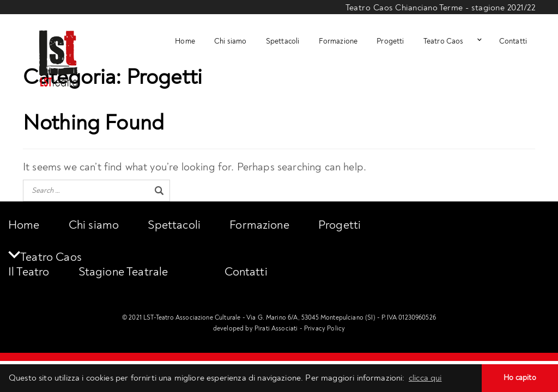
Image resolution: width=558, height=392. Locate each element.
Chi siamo (230, 41)
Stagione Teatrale (123, 272)
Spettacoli (283, 41)
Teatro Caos (444, 41)
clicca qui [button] (425, 378)
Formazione (338, 41)
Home (185, 41)
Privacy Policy (325, 328)
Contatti (513, 41)
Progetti (390, 41)
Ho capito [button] (520, 378)
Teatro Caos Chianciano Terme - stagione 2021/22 (440, 8)
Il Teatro (29, 272)
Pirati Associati (276, 328)
